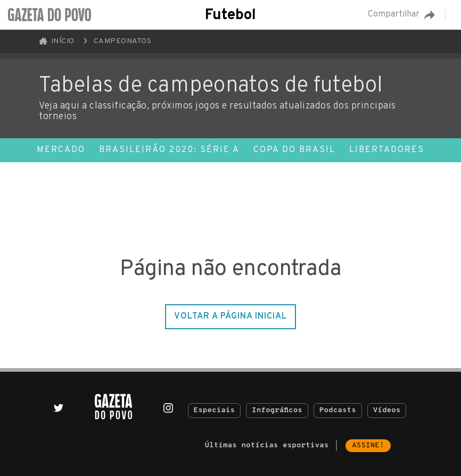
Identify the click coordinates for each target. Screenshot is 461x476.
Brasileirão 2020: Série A (169, 150)
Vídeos (387, 410)
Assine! (368, 445)
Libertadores (387, 150)
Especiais (215, 410)
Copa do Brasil (294, 150)
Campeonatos (123, 41)
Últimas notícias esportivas (266, 445)
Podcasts (338, 410)
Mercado (61, 150)
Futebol (230, 15)
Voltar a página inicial (230, 316)
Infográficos (277, 410)
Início (57, 41)
